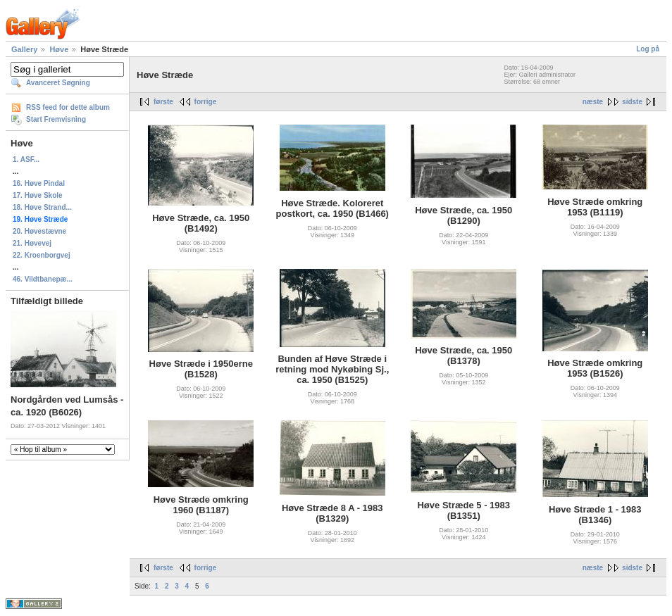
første (163, 102)
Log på (648, 49)
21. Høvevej (32, 243)
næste (593, 102)
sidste (632, 102)
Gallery (24, 49)
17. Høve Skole (38, 195)
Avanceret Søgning (58, 83)
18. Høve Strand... (42, 207)
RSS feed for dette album (68, 107)
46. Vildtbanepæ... (43, 279)
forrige (206, 102)
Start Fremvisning (56, 119)
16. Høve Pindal (39, 183)
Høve (59, 49)
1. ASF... (26, 159)
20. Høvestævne (39, 231)
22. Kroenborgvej (42, 255)
